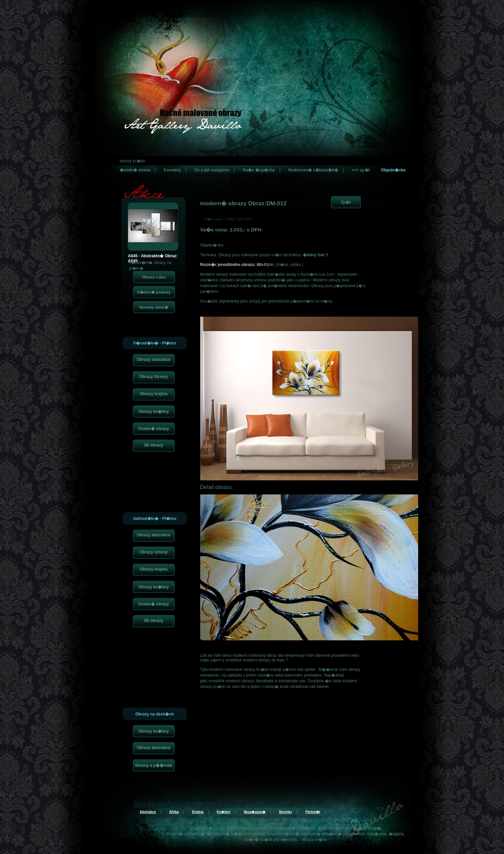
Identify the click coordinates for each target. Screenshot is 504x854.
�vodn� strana (135, 170)
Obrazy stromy (154, 552)
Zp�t (346, 202)
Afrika (174, 812)
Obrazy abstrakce (154, 360)
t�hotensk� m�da (224, 834)
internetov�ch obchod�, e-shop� (349, 828)
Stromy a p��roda (154, 765)
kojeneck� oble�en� (321, 834)
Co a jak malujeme (212, 170)
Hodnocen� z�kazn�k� (313, 170)
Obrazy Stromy (153, 377)
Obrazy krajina (154, 394)
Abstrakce (148, 812)
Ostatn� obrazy (154, 429)
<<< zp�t (361, 170)
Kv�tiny (224, 812)
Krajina (198, 812)
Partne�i (313, 812)
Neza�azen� (255, 812)
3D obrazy (153, 445)
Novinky (286, 812)
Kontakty (172, 170)
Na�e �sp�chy (259, 170)
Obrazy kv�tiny (154, 412)
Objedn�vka (393, 170)
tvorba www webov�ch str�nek (287, 828)
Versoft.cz (245, 828)
